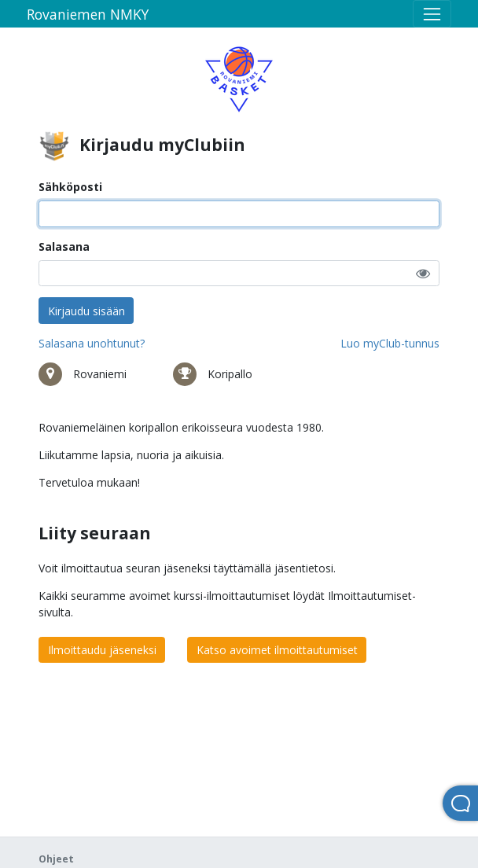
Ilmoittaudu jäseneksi (102, 650)
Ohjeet (56, 859)
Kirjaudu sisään (86, 311)
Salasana (64, 246)
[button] (423, 273)
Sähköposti (70, 187)
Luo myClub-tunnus (390, 343)
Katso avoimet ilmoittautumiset (277, 650)
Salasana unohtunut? (92, 343)
